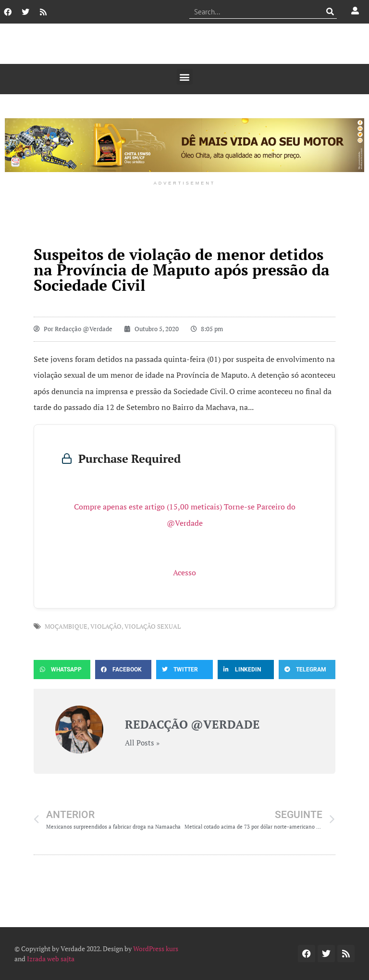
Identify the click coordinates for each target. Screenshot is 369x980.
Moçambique (66, 626)
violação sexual (153, 626)
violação (106, 626)
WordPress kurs (156, 949)
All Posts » (142, 743)
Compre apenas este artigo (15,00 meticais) (148, 507)
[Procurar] (330, 12)
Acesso (184, 572)
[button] (185, 77)
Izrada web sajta (51, 959)
